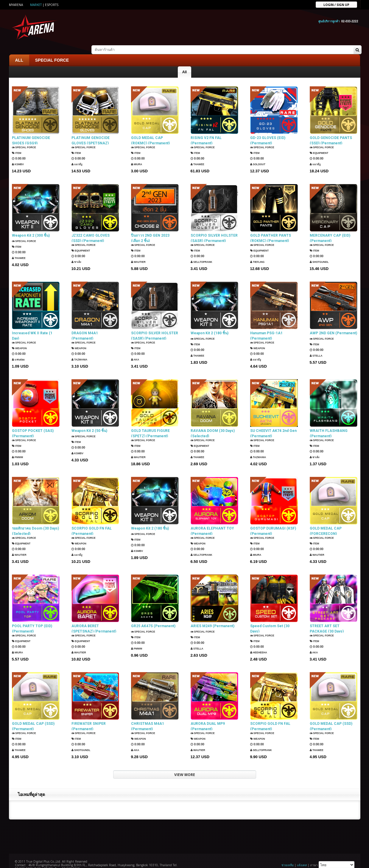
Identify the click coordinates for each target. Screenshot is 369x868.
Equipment (321, 144)
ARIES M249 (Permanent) (212, 616)
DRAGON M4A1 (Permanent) (85, 326)
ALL (19, 50)
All (184, 62)
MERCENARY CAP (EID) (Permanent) (330, 228)
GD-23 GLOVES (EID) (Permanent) (268, 131)
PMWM (18, 448)
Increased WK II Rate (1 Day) (32, 326)
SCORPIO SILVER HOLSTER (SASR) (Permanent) (214, 228)
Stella (317, 346)
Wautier (140, 253)
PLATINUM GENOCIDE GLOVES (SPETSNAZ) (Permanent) (91, 131)
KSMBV (19, 156)
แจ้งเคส (302, 855)
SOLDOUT (259, 156)
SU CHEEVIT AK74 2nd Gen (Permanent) (273, 424)
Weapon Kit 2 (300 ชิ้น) (31, 226)
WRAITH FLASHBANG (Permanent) (329, 424)
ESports (52, 5)
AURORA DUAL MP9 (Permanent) (208, 716)
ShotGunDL (321, 253)
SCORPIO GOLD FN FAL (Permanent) (92, 521)
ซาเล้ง (77, 253)
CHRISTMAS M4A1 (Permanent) (148, 716)
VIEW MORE (185, 765)
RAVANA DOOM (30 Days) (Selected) (213, 424)
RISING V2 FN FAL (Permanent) (206, 131)
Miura (138, 156)
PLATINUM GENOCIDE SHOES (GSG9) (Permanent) (31, 131)
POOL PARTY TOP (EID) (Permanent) (32, 619)
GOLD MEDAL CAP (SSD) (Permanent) (33, 716)
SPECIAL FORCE (52, 50)
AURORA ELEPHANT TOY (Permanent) (212, 521)
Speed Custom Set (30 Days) (270, 619)
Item (18, 144)
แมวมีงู (78, 156)
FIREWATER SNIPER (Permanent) (89, 716)
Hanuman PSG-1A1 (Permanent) (266, 326)
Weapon (21, 339)
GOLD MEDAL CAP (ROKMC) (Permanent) (150, 131)
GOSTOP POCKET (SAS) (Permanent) (33, 424)
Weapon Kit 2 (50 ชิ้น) (89, 421)
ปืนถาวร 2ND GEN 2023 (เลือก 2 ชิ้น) (150, 228)
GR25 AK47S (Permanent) (153, 616)
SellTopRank (203, 253)
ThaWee (199, 156)
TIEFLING (259, 253)
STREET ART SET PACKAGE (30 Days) (327, 619)
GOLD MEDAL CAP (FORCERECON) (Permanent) (326, 521)
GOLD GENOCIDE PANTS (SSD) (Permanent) (331, 131)
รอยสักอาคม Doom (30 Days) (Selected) (35, 521)
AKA (136, 351)
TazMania (81, 351)
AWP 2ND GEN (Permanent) (333, 323)
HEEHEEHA (260, 644)
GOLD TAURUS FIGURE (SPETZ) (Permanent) (150, 424)
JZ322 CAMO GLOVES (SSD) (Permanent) (91, 228)
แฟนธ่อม (19, 351)
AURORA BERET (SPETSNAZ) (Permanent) (94, 619)
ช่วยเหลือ (288, 855)
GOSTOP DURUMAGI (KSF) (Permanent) (273, 521)
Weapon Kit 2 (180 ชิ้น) (210, 323)
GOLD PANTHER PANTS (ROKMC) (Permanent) (271, 228)
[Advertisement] (185, 826)
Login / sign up (336, 4)
